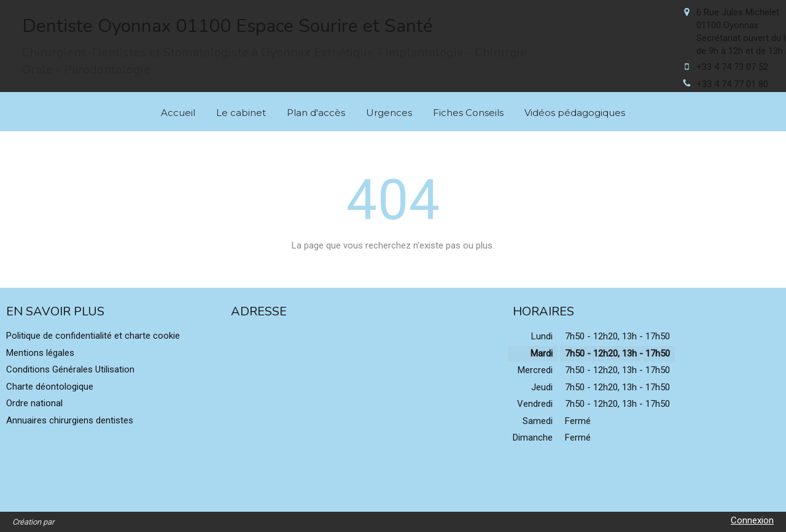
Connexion (752, 520)
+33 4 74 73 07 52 (732, 67)
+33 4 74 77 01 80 (732, 84)
